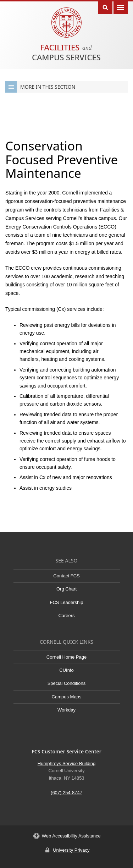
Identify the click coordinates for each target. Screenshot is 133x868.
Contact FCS (66, 576)
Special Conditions (67, 683)
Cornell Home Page (66, 657)
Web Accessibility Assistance (71, 836)
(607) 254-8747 (66, 793)
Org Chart (66, 589)
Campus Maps (67, 697)
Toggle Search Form (105, 7)
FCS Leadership (67, 602)
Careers (66, 616)
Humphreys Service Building (66, 763)
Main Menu (121, 7)
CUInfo (66, 670)
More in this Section (40, 87)
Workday (66, 710)
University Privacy (71, 850)
